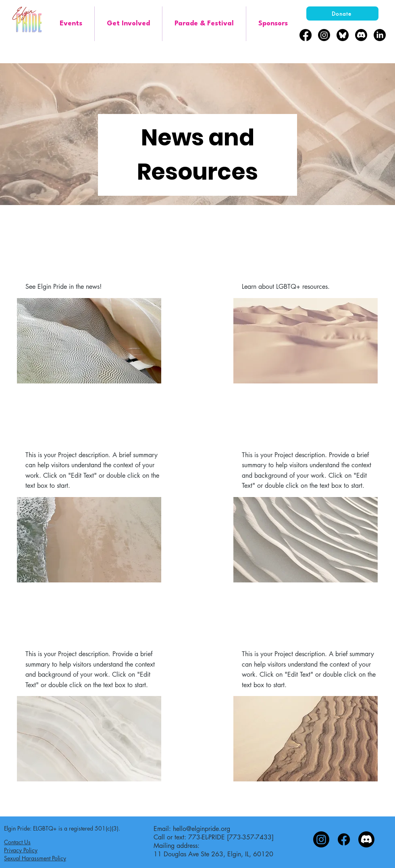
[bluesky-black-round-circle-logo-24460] (343, 35)
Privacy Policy (21, 850)
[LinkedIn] (380, 35)
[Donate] (342, 13)
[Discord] (361, 35)
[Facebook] (306, 35)
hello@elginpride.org (202, 829)
